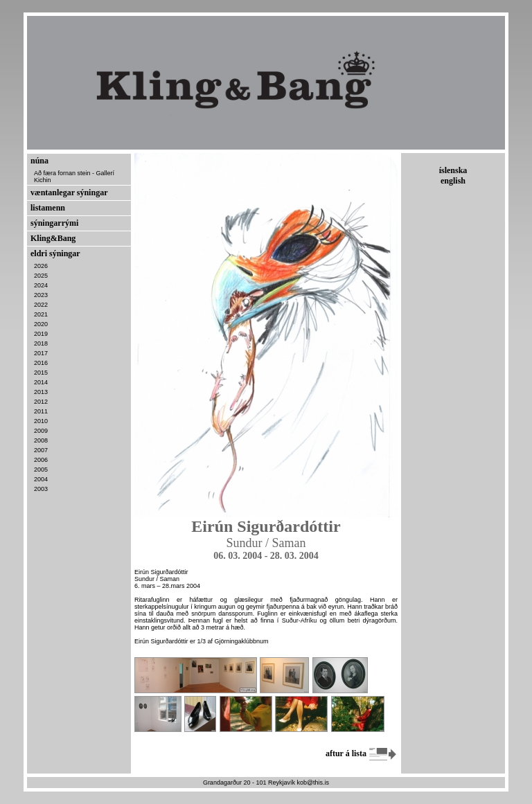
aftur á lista (362, 753)
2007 (41, 450)
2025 (41, 276)
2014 (41, 382)
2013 (41, 392)
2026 (41, 266)
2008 (41, 440)
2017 (41, 353)
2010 (41, 421)
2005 (41, 470)
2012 (41, 402)
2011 (41, 411)
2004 (41, 479)
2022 (41, 305)
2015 (41, 373)
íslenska (453, 170)
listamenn (48, 208)
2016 (41, 363)
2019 (41, 334)
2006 (41, 460)
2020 (41, 324)
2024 (41, 285)
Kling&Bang (53, 238)
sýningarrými (54, 223)
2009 (41, 431)
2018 (41, 343)
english (453, 181)
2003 (41, 489)
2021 (41, 314)
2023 (41, 295)
